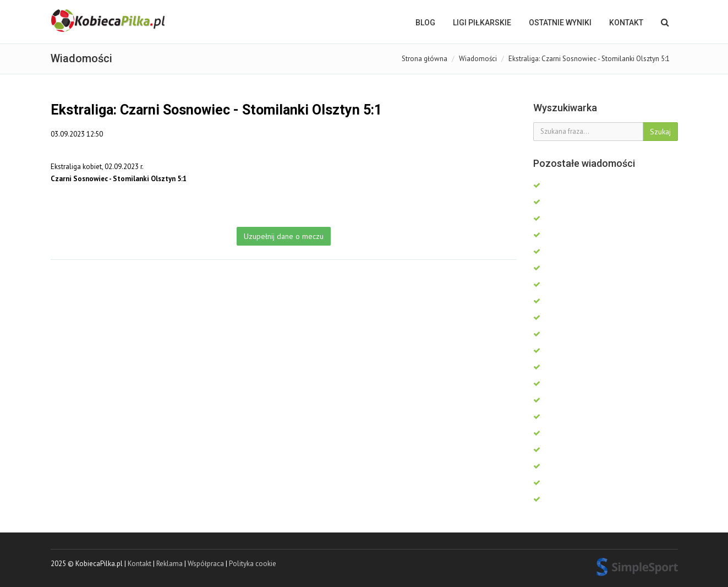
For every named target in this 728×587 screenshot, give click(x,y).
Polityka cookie (253, 564)
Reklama (169, 564)
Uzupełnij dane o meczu (284, 236)
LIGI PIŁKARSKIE (482, 23)
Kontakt (626, 23)
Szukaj (660, 132)
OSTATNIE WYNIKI (560, 23)
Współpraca (206, 564)
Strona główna (425, 59)
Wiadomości (478, 59)
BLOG (425, 23)
